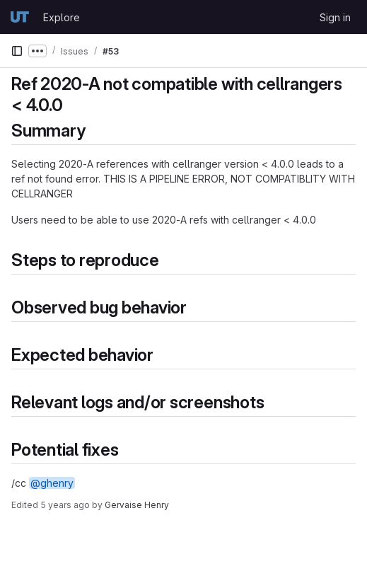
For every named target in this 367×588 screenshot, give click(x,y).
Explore (62, 17)
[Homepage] (20, 17)
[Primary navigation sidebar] (17, 51)
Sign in (335, 17)
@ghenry (52, 483)
